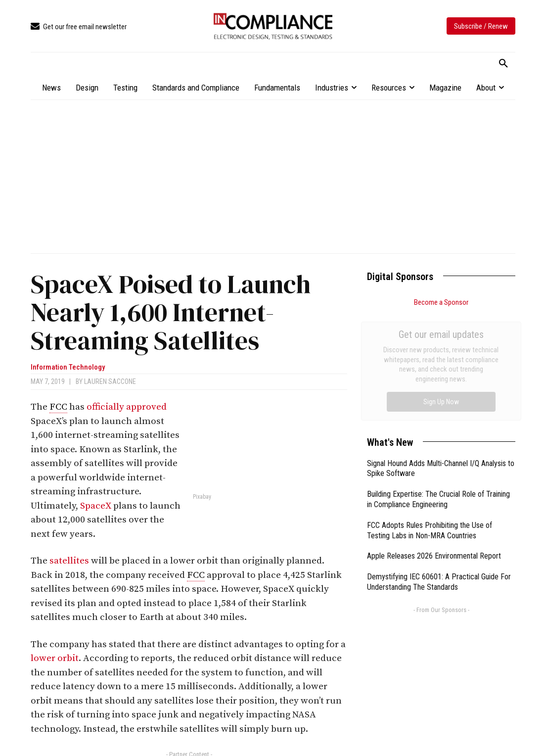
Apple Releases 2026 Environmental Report (434, 445)
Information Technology (68, 367)
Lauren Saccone (110, 381)
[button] (503, 64)
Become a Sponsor (441, 302)
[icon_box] (79, 27)
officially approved (127, 407)
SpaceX (96, 506)
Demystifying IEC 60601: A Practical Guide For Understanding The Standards (439, 471)
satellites (69, 561)
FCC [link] (58, 407)
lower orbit (55, 658)
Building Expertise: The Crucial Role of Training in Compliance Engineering (438, 388)
